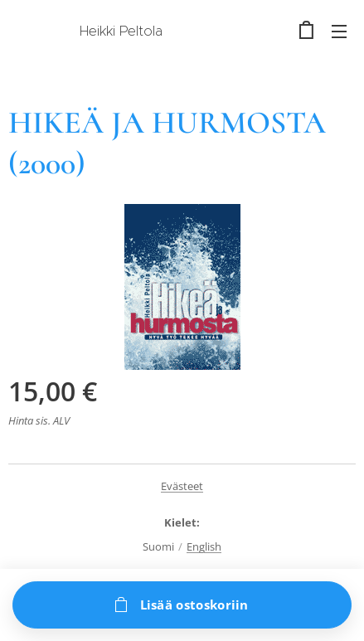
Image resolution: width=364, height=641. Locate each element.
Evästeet (182, 486)
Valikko (339, 32)
